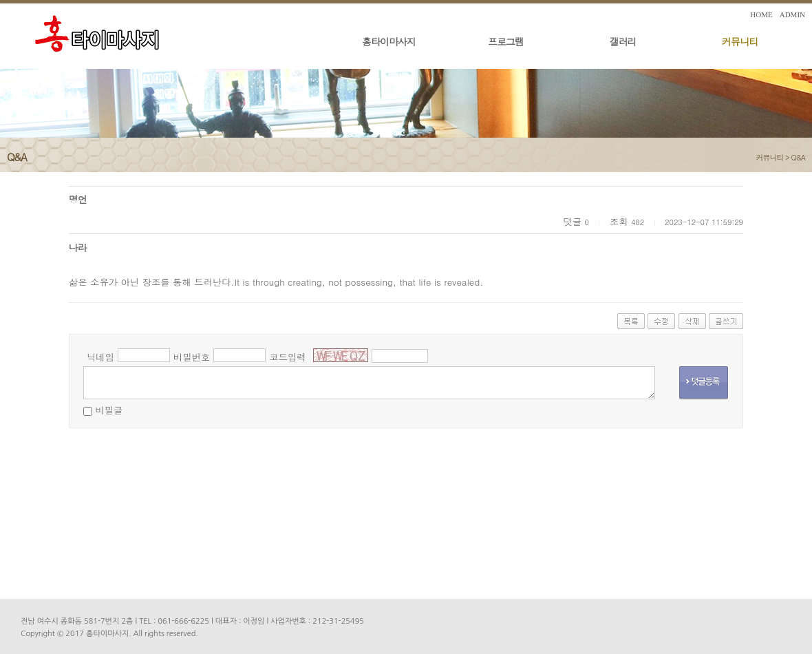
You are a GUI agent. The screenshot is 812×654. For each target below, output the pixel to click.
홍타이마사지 (389, 41)
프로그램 (506, 41)
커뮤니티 (740, 41)
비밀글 (109, 410)
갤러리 (623, 41)
